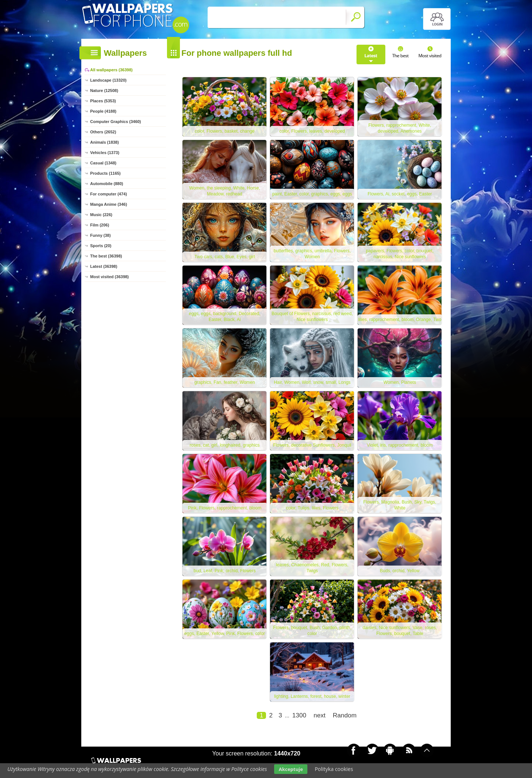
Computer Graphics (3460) (116, 122)
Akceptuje (291, 769)
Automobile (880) (107, 184)
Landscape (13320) (108, 80)
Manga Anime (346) (109, 204)
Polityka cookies (334, 769)
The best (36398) (106, 256)
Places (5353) (103, 101)
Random (345, 715)
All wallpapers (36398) (111, 70)
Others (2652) (103, 132)
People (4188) (103, 111)
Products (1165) (105, 173)
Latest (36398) (104, 266)
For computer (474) (109, 194)
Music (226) (101, 215)
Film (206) (100, 225)
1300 (299, 715)
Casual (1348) (103, 163)
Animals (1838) (105, 142)
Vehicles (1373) (105, 153)
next (320, 715)
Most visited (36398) (110, 277)
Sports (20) (101, 246)
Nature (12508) (104, 91)
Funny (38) (100, 235)
